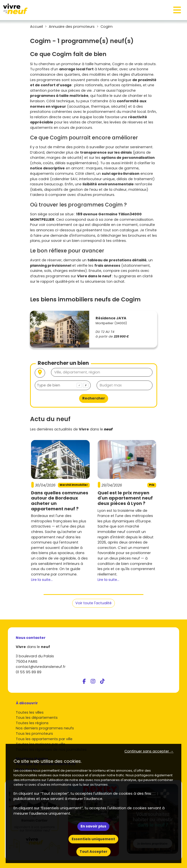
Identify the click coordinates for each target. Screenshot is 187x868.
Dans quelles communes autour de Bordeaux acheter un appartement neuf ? (60, 501)
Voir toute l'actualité (93, 603)
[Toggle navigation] (177, 10)
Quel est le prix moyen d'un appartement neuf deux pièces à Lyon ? (125, 498)
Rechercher (94, 398)
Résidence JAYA (111, 318)
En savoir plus (93, 826)
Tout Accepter (93, 852)
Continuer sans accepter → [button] (149, 751)
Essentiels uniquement (93, 839)
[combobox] (63, 385)
